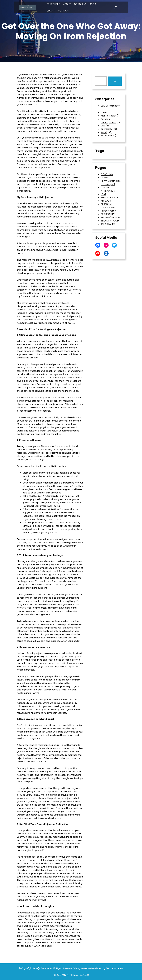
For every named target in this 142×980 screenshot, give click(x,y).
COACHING (107, 174)
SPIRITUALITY (108, 214)
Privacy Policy (108, 211)
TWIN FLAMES (108, 224)
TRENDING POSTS (110, 221)
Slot (103, 126)
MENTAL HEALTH (109, 197)
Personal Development (108, 121)
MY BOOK (106, 201)
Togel (104, 132)
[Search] (115, 81)
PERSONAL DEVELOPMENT (109, 206)
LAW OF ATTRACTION (108, 189)
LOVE (104, 194)
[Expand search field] (116, 7)
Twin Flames (108, 136)
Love (103, 112)
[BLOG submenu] (54, 11)
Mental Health (109, 116)
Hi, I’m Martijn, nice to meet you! (111, 183)
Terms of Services (111, 217)
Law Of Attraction (110, 106)
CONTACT (106, 178)
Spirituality (106, 129)
